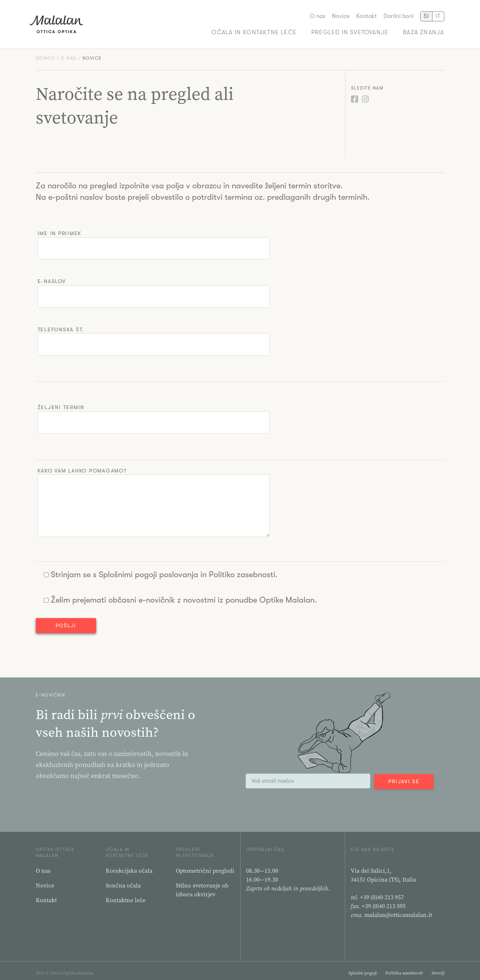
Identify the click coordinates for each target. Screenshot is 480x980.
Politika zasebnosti (404, 969)
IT (438, 15)
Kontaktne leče (126, 896)
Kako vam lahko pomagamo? (154, 498)
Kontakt (367, 15)
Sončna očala (123, 881)
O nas (318, 15)
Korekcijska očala (129, 866)
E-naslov (154, 289)
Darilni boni (399, 15)
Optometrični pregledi (205, 866)
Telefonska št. (154, 337)
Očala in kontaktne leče (254, 31)
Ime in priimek (154, 241)
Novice (341, 15)
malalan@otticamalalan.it (398, 910)
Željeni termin (154, 415)
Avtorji (438, 969)
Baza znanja (423, 31)
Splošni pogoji (363, 969)
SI (426, 15)
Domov (45, 54)
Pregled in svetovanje (350, 31)
